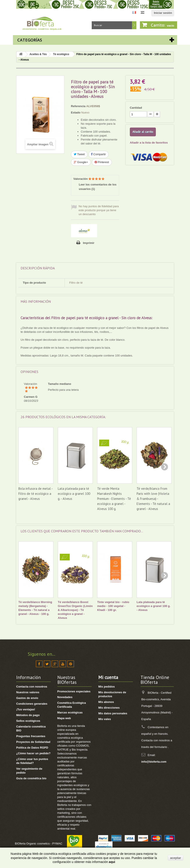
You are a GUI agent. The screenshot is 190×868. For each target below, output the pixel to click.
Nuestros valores (28, 692)
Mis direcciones (109, 708)
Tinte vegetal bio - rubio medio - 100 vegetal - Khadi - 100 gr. (113, 606)
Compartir (99, 154)
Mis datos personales (113, 713)
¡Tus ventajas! (26, 709)
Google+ (81, 162)
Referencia (78, 106)
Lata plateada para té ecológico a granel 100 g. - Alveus (74, 494)
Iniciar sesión (163, 13)
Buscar (134, 25)
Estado (76, 113)
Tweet (79, 154)
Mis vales (105, 719)
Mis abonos (106, 702)
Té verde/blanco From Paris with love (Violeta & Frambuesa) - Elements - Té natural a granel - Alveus (153, 499)
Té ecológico (61, 54)
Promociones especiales (74, 691)
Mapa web (64, 718)
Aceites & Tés (38, 54)
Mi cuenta (108, 677)
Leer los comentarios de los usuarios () (98, 187)
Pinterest (102, 162)
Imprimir (89, 243)
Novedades (65, 697)
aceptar (176, 858)
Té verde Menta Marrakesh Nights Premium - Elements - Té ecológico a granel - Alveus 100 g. (114, 499)
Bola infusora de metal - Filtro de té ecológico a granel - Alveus (35, 494)
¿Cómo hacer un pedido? (33, 753)
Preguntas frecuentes (31, 736)
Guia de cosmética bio (31, 778)
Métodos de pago (28, 715)
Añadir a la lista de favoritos (149, 143)
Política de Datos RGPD (32, 748)
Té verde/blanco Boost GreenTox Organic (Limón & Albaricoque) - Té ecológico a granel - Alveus (75, 610)
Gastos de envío (27, 698)
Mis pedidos (106, 687)
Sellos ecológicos (28, 721)
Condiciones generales (32, 704)
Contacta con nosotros (32, 687)
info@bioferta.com (154, 762)
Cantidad (136, 108)
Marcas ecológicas (70, 712)
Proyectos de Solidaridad (33, 742)
